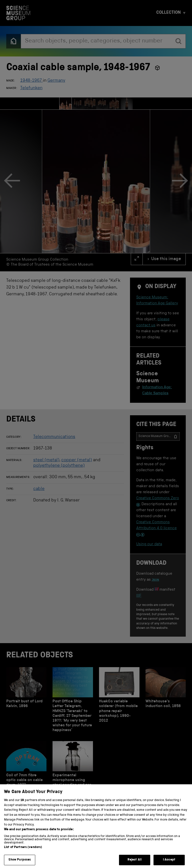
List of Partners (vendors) (23, 852)
